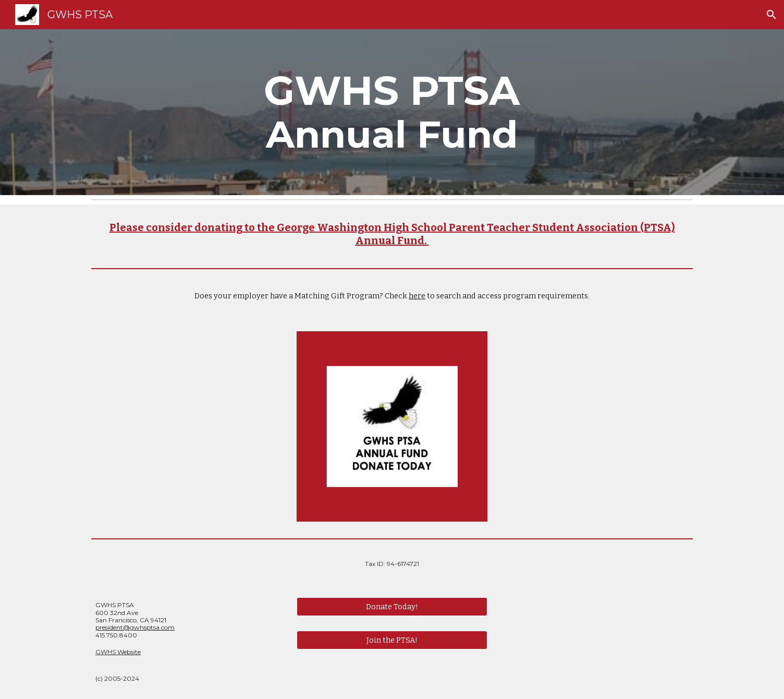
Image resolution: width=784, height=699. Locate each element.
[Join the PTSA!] (392, 640)
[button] (771, 15)
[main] (392, 112)
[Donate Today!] (392, 607)
